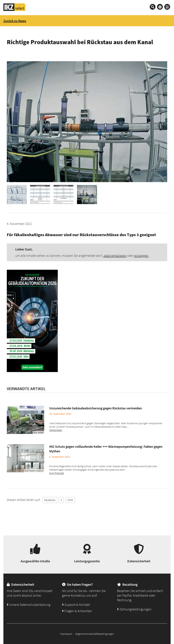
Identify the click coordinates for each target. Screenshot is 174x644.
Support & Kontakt (76, 605)
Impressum (66, 634)
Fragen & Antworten (77, 611)
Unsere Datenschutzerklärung (29, 605)
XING (70, 500)
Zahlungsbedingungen (134, 609)
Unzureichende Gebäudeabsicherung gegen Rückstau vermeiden (96, 408)
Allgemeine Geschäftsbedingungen (95, 634)
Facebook (50, 500)
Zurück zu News (15, 21)
